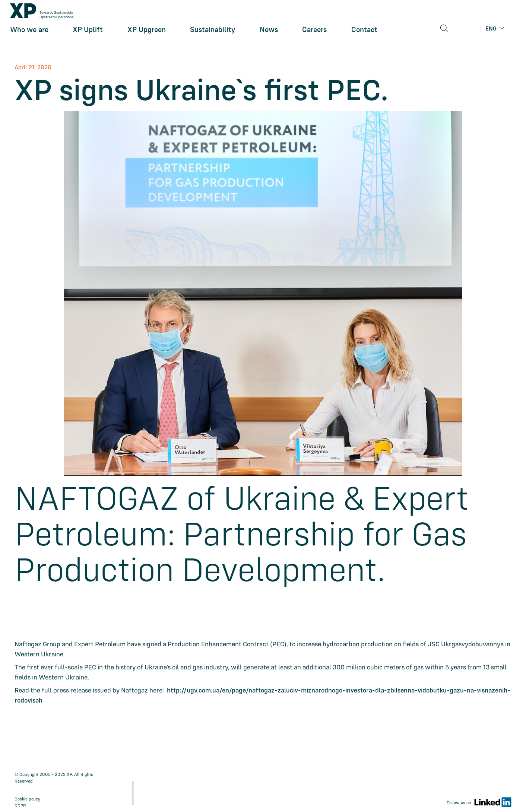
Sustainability (213, 34)
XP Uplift (88, 34)
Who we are (29, 34)
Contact (364, 34)
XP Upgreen (147, 34)
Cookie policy (27, 799)
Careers (314, 34)
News (269, 34)
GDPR (20, 805)
